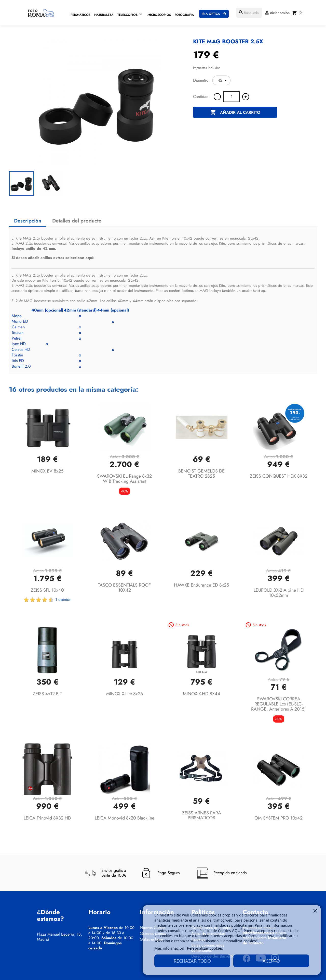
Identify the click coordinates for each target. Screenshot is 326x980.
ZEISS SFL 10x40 (47, 590)
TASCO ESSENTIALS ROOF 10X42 (124, 588)
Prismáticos (80, 15)
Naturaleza (104, 15)
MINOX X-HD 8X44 (202, 694)
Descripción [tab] (28, 221)
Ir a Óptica (211, 14)
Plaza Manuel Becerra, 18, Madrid (59, 937)
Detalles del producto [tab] (77, 221)
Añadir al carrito (235, 113)
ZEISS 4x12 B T (47, 694)
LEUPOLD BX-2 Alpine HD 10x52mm (279, 593)
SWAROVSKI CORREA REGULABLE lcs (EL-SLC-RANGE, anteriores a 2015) (279, 704)
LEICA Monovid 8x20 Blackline (125, 818)
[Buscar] (249, 13)
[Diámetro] (221, 80)
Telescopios (127, 15)
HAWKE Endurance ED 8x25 (201, 585)
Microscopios (159, 15)
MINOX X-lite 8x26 (125, 694)
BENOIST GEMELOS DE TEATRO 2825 (201, 474)
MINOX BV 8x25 (47, 471)
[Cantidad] (232, 97)
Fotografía (184, 15)
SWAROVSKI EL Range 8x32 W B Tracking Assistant (124, 479)
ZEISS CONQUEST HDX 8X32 (279, 476)
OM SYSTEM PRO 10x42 (279, 818)
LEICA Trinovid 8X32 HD (47, 818)
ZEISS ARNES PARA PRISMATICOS (202, 815)
